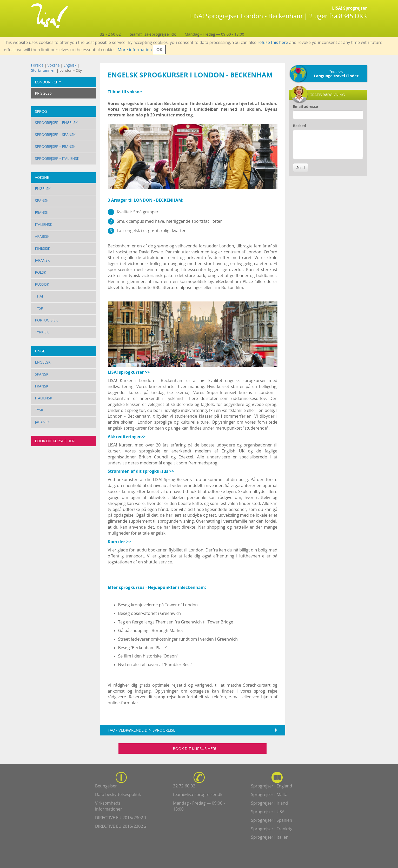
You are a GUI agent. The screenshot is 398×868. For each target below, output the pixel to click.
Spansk (42, 200)
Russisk (42, 284)
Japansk (42, 260)
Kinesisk (43, 248)
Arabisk (42, 236)
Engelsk (70, 65)
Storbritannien (44, 70)
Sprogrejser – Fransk (55, 146)
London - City (48, 82)
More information (135, 50)
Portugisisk (47, 320)
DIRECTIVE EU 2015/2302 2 (121, 826)
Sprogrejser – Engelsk (56, 123)
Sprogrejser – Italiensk (57, 158)
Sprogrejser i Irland (269, 803)
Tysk (39, 308)
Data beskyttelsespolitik (118, 794)
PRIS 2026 (43, 93)
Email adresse (306, 106)
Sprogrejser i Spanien (272, 820)
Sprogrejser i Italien (270, 837)
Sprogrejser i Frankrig (272, 829)
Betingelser (106, 786)
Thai (39, 296)
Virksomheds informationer (109, 806)
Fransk (42, 212)
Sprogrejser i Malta (269, 794)
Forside (37, 65)
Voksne (53, 65)
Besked (300, 126)
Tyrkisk (42, 332)
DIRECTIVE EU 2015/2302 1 (121, 818)
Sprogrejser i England (271, 786)
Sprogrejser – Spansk (55, 134)
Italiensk (44, 224)
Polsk (41, 272)
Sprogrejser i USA (268, 812)
